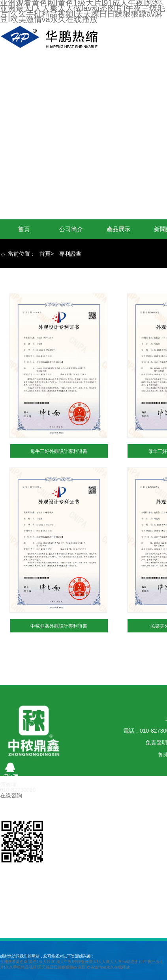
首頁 (24, 229)
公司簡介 (71, 229)
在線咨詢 (11, 795)
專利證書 (70, 254)
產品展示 (118, 229)
